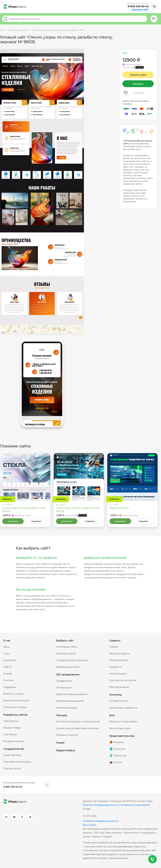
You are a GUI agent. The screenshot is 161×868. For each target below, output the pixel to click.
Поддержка (10, 687)
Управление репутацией (70, 701)
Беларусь (117, 742)
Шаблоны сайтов (66, 654)
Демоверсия (13, 521)
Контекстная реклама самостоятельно (78, 728)
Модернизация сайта (68, 667)
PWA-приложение (119, 687)
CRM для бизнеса (119, 660)
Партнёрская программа (17, 762)
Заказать (138, 84)
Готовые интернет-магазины (72, 660)
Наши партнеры (12, 755)
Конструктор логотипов (123, 680)
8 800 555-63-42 (138, 6)
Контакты (9, 680)
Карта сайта (89, 825)
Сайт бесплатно (12, 769)
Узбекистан (118, 756)
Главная (114, 647)
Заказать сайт (140, 10)
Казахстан (117, 749)
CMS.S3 (7, 667)
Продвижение (64, 681)
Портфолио (10, 660)
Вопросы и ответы (14, 694)
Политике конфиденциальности (100, 805)
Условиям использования (135, 805)
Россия (116, 762)
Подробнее (36, 521)
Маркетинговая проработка (72, 694)
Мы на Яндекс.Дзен (120, 728)
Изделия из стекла (119, 508)
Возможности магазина (17, 700)
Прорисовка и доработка (123, 708)
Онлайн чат (116, 667)
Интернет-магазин (14, 741)
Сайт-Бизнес (10, 734)
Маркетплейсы (66, 750)
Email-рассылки (118, 674)
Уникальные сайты (67, 647)
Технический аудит (67, 708)
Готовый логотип (119, 701)
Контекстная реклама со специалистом (78, 721)
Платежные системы (15, 707)
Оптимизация (64, 687)
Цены (6, 647)
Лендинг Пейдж (12, 728)
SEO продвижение (68, 674)
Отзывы (8, 674)
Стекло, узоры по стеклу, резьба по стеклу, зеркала (24, 509)
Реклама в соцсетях (67, 735)
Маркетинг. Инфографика (123, 721)
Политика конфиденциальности (100, 821)
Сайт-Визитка (11, 721)
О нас (6, 654)
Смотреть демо (138, 75)
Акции (60, 742)
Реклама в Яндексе (120, 654)
